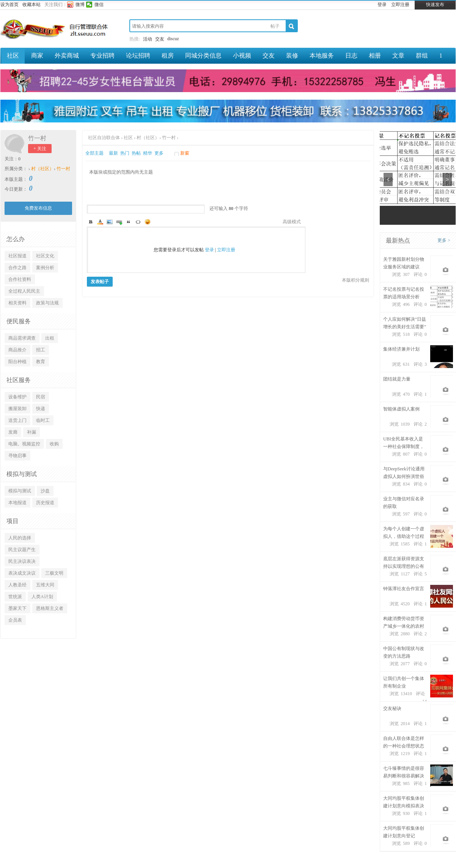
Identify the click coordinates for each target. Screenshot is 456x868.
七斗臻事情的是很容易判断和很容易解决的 (404, 773)
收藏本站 (31, 5)
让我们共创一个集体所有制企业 (404, 682)
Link (119, 222)
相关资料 (17, 303)
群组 (422, 56)
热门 (125, 153)
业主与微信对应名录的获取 (404, 503)
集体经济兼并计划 (401, 349)
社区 (13, 56)
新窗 (185, 153)
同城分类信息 (203, 56)
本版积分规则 (355, 280)
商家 (37, 56)
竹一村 (37, 138)
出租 (50, 338)
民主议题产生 (22, 550)
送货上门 (17, 420)
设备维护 (17, 397)
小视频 (242, 56)
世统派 (15, 597)
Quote (129, 222)
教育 (41, 362)
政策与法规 (47, 303)
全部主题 (94, 153)
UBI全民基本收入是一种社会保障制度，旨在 (404, 443)
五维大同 (45, 585)
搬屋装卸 (17, 409)
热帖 (136, 153)
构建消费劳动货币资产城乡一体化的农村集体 (404, 623)
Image (110, 222)
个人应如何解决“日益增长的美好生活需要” (405, 323)
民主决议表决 (22, 561)
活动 (148, 39)
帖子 (275, 26)
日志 (351, 56)
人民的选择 (20, 538)
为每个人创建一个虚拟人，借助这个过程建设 (404, 533)
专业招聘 (102, 56)
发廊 (13, 432)
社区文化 (45, 256)
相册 (375, 56)
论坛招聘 (138, 56)
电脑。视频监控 (24, 444)
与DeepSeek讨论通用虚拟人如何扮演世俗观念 (404, 473)
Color (100, 222)
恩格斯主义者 (50, 608)
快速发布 (435, 5)
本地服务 (322, 56)
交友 (160, 39)
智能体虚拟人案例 (401, 409)
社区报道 (17, 256)
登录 (382, 5)
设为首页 (9, 5)
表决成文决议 (22, 573)
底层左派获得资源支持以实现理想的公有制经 (404, 563)
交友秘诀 (392, 708)
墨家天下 (17, 608)
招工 (41, 350)
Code (138, 222)
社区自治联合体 (105, 138)
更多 (159, 153)
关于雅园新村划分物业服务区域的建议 (404, 263)
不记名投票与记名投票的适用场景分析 (404, 293)
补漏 (31, 432)
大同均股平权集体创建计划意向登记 (404, 832)
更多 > (444, 240)
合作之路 (17, 268)
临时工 (43, 420)
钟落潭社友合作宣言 (404, 589)
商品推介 (17, 350)
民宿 (41, 397)
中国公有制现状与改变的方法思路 (404, 652)
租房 (168, 56)
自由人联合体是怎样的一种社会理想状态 (404, 742)
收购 (54, 444)
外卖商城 (67, 56)
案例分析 (45, 268)
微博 (80, 5)
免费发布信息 (38, 208)
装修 (292, 56)
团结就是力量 (397, 379)
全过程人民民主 (24, 291)
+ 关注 (40, 149)
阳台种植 (17, 362)
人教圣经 (17, 585)
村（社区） (42, 169)
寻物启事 (17, 456)
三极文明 (54, 573)
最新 (113, 153)
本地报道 (17, 503)
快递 (41, 409)
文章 (398, 56)
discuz (173, 39)
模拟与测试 (20, 491)
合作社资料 (20, 279)
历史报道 (45, 503)
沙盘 (45, 491)
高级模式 (292, 222)
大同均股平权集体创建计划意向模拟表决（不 (404, 803)
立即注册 (400, 5)
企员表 (15, 620)
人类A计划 (42, 597)
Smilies (148, 222)
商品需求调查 (22, 338)
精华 (148, 153)
